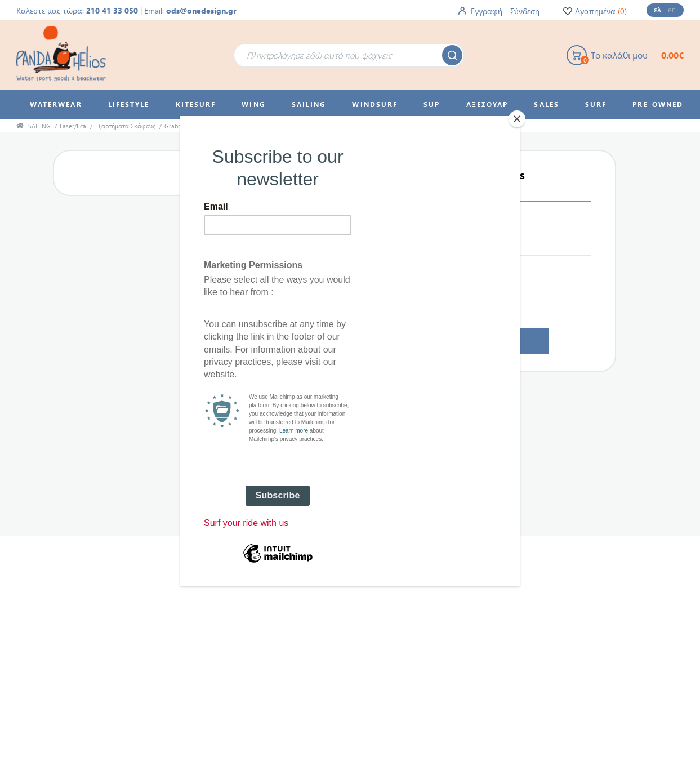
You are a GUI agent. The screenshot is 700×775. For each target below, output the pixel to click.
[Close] (517, 119)
